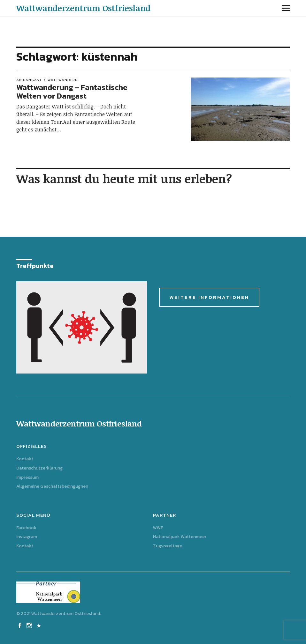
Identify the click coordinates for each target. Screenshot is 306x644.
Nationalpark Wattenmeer (180, 537)
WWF (158, 528)
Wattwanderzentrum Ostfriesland (83, 8)
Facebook (26, 528)
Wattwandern (63, 80)
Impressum (27, 477)
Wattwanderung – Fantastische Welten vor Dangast (72, 91)
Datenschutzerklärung (39, 468)
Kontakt (25, 459)
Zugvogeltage (168, 546)
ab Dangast (29, 80)
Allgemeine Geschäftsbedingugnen (52, 486)
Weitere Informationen (209, 297)
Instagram (27, 537)
